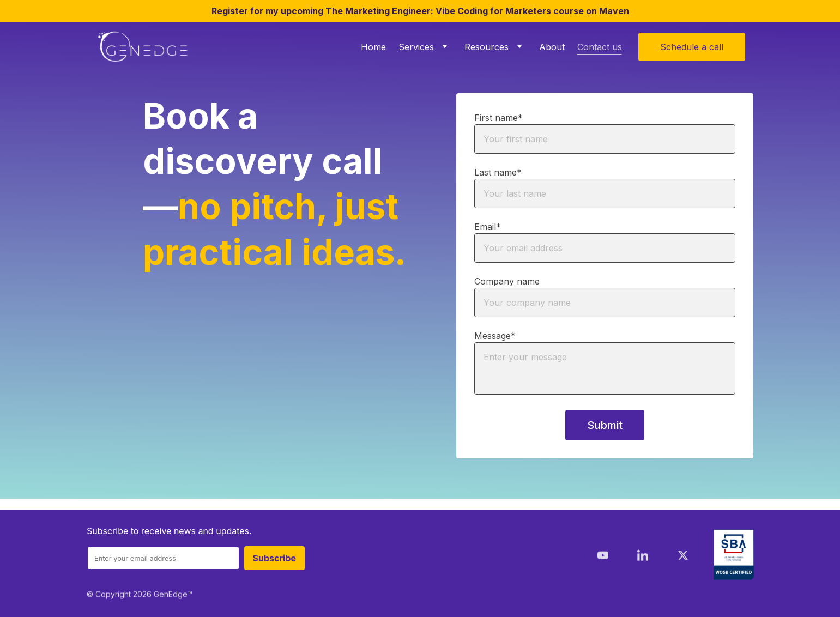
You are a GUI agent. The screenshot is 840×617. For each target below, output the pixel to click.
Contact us (600, 47)
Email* (488, 227)
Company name (507, 282)
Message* (495, 336)
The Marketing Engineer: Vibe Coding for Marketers (438, 11)
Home (373, 47)
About (552, 47)
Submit (605, 426)
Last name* (498, 173)
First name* (498, 118)
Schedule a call (692, 47)
